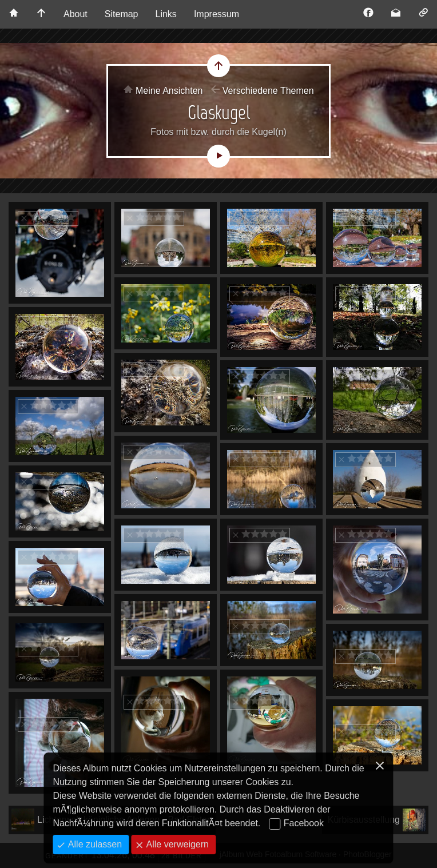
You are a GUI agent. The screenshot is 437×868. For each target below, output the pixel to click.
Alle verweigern (176, 844)
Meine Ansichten (169, 91)
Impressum (216, 14)
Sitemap (122, 14)
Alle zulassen (94, 844)
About (76, 14)
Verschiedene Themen (268, 91)
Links (166, 14)
